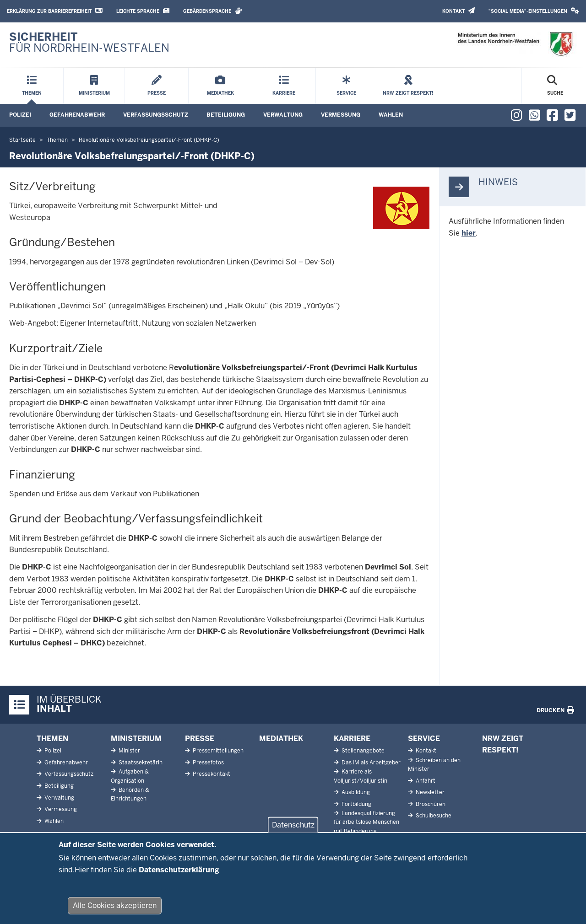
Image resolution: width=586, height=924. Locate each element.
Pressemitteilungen (217, 751)
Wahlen (391, 115)
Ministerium (136, 739)
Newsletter (429, 792)
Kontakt (458, 11)
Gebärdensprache (213, 11)
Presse (200, 739)
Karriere (352, 739)
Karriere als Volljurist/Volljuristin (361, 776)
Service (424, 739)
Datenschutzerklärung (179, 877)
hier (469, 233)
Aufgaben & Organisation (130, 776)
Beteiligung (226, 115)
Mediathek (281, 739)
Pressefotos (208, 763)
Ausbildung (355, 792)
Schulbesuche (433, 816)
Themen (52, 739)
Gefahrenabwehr (77, 115)
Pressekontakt (211, 774)
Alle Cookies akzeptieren (115, 913)
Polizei (20, 115)
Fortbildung (356, 804)
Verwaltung (283, 115)
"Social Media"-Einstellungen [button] (534, 11)
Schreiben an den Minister (434, 765)
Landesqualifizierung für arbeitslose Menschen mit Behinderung (366, 822)
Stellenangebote (362, 751)
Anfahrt (425, 781)
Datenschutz (293, 832)
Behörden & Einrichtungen (130, 794)
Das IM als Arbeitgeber (370, 763)
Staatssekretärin (140, 763)
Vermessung (341, 115)
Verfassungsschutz (156, 115)
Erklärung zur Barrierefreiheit (55, 11)
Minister (129, 751)
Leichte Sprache (143, 11)
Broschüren (430, 804)
